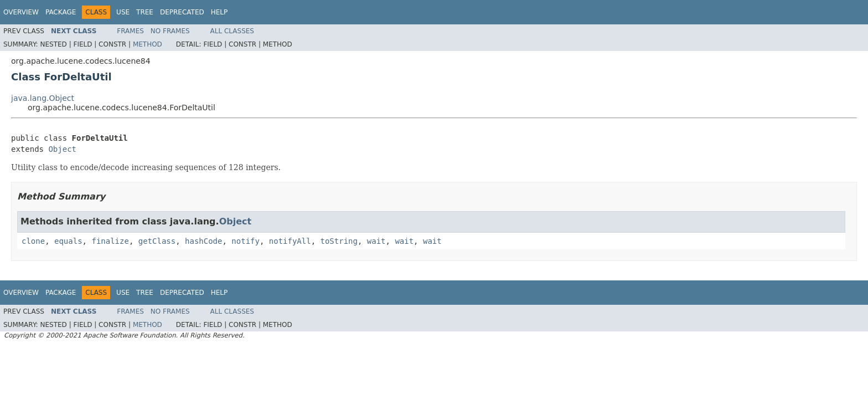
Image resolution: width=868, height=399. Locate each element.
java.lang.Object (43, 98)
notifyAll (290, 241)
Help (219, 12)
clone (33, 241)
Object (62, 149)
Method (148, 44)
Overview (21, 12)
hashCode (203, 241)
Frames (130, 31)
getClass (157, 241)
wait (376, 241)
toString (339, 241)
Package (61, 12)
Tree (145, 12)
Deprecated (182, 12)
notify (246, 241)
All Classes (232, 31)
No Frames (170, 31)
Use (123, 12)
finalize (110, 241)
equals (68, 241)
